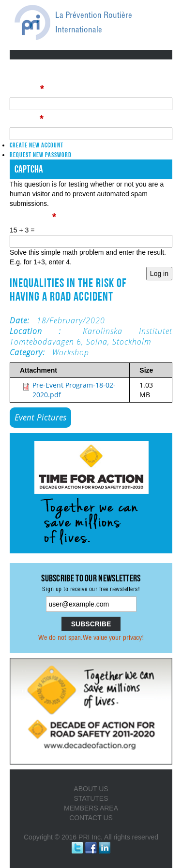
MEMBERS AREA (91, 808)
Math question (33, 217)
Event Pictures (40, 418)
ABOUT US (91, 789)
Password (26, 119)
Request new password (41, 155)
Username (27, 89)
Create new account (37, 145)
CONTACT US (91, 818)
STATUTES (91, 798)
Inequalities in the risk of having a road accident (68, 289)
